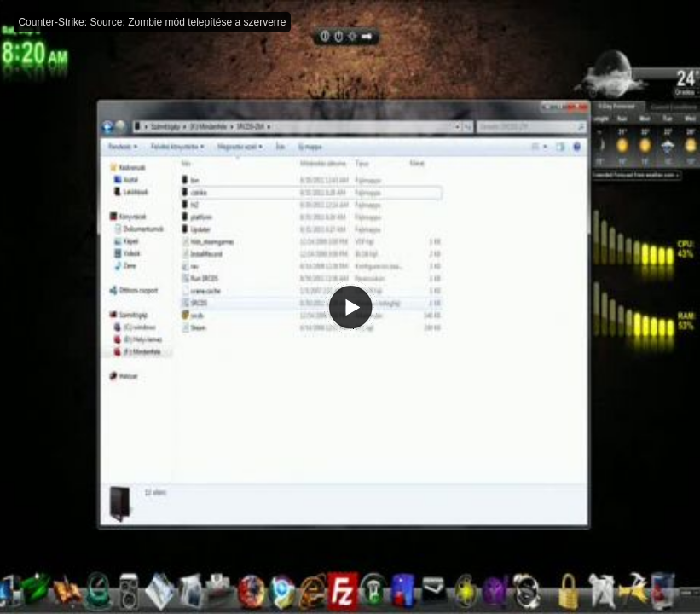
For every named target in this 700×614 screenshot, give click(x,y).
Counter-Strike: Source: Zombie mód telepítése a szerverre (152, 22)
